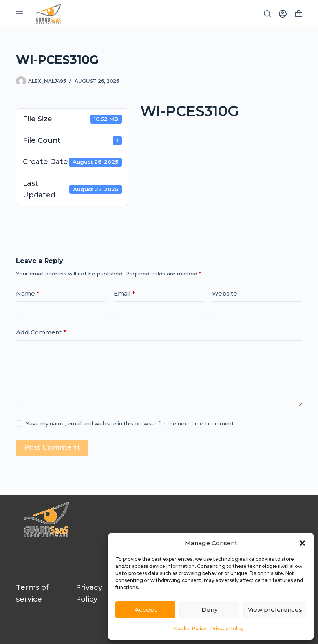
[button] (302, 543)
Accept (146, 610)
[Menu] (20, 14)
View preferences (275, 610)
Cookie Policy (190, 628)
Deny (209, 610)
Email (124, 294)
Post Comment (52, 447)
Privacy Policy (227, 628)
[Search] (267, 14)
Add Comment (41, 333)
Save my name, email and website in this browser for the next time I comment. (131, 423)
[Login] (283, 14)
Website (225, 293)
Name (28, 294)
